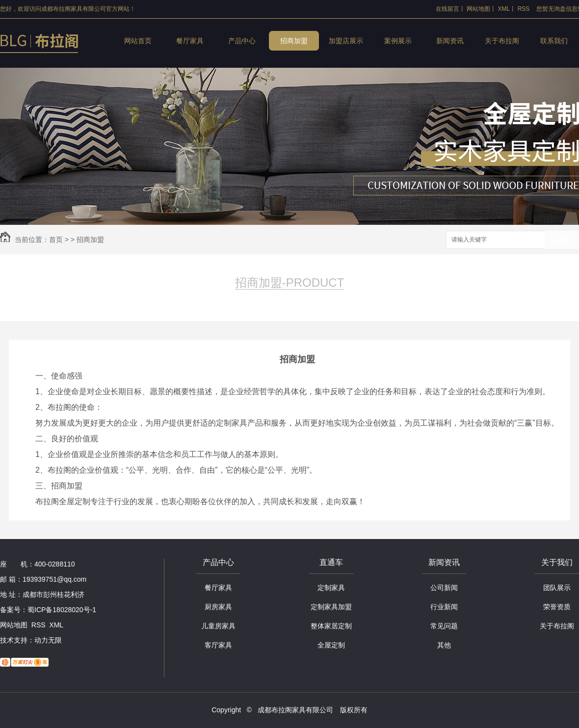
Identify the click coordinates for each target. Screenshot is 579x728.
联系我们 (554, 41)
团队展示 (557, 588)
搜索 (562, 240)
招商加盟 (294, 41)
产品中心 (242, 41)
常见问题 (444, 626)
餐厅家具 (190, 41)
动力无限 (48, 640)
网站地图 (478, 9)
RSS (524, 9)
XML (504, 9)
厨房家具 (218, 607)
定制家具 (331, 588)
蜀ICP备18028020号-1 (62, 610)
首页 (56, 240)
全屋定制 (331, 645)
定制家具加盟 (331, 607)
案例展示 (398, 41)
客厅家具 (218, 645)
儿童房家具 (218, 626)
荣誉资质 (557, 607)
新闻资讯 (450, 41)
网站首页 (138, 41)
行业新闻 (444, 607)
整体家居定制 (331, 626)
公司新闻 (444, 588)
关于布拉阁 (502, 41)
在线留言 (447, 9)
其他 (444, 645)
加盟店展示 (346, 41)
